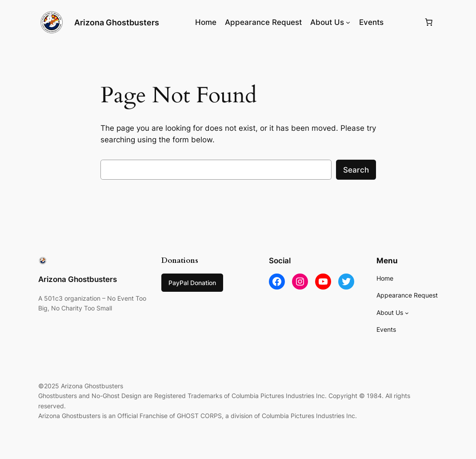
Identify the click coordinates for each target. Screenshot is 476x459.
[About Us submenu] (348, 22)
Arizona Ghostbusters (117, 22)
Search (356, 170)
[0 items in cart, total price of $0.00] (428, 22)
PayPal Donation (192, 283)
